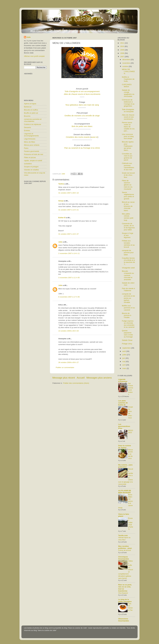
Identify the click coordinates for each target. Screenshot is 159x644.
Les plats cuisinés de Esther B (123, 403)
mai (124, 362)
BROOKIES (131, 432)
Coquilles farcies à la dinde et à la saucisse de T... (128, 261)
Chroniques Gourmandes (124, 558)
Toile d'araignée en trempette (128, 111)
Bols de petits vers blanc (82, 126)
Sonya (61, 201)
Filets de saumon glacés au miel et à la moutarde (127, 185)
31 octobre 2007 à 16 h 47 (69, 234)
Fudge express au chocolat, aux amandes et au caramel (128, 324)
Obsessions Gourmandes (124, 620)
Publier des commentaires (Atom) (76, 383)
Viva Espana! (123, 593)
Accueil (81, 378)
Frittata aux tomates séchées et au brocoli (128, 244)
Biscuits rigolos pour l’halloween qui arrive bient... (128, 146)
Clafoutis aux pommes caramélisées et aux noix (128, 166)
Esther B (62, 218)
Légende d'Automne (123, 380)
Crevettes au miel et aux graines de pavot (127, 157)
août (124, 351)
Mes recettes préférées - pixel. (125, 547)
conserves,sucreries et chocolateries (33, 120)
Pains (26, 148)
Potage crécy (127, 344)
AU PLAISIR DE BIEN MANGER (125, 492)
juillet (125, 355)
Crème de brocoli (125, 550)
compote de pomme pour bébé (128, 252)
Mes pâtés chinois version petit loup (128, 217)
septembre (127, 348)
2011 (122, 43)
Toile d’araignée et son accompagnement (82, 91)
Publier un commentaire (65, 367)
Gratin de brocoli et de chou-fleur (128, 175)
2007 (122, 57)
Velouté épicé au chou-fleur (124, 539)
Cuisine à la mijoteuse (33, 124)
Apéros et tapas (30, 104)
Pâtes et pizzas (30, 157)
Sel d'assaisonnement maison (131, 389)
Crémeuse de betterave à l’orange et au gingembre (128, 103)
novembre (126, 63)
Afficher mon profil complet (34, 56)
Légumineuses (30, 139)
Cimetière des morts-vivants (78, 137)
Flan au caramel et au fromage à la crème (82, 148)
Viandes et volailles (31, 170)
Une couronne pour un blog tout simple (128, 136)
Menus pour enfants (32, 145)
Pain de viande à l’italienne (128, 289)
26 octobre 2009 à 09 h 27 (69, 362)
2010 (122, 46)
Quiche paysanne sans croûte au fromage (127, 334)
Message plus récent (64, 378)
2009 (122, 50)
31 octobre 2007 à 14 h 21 (69, 210)
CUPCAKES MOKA (127, 86)
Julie (60, 242)
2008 (122, 53)
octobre (126, 66)
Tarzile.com (123, 535)
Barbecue (28, 107)
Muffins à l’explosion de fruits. (128, 79)
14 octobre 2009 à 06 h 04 (69, 331)
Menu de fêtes (30, 142)
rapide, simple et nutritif (33, 161)
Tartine (61, 184)
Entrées (27, 131)
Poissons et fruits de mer (34, 154)
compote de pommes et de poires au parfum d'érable (128, 298)
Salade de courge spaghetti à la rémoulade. (128, 93)
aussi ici (94, 137)
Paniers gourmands (32, 151)
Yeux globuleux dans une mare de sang (82, 105)
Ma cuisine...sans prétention (125, 466)
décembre (126, 60)
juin (124, 358)
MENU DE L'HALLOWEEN (128, 71)
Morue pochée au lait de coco (130, 454)
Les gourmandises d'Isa (124, 426)
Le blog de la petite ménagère (125, 600)
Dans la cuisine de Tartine (125, 447)
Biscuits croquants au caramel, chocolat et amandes (128, 275)
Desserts (27, 127)
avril (124, 365)
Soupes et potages (31, 167)
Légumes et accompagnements (31, 135)
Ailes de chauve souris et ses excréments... (128, 117)
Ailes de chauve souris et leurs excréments (82, 94)
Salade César (127, 340)
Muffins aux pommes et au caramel (128, 308)
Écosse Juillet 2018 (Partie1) (131, 524)
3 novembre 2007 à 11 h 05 (69, 278)
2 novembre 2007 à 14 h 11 (69, 253)
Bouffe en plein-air (31, 113)
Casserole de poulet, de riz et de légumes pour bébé (128, 227)
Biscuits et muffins (31, 110)
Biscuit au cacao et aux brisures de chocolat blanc (128, 206)
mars (125, 368)
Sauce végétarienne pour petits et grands (128, 196)
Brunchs (27, 116)
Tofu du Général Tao (130, 607)
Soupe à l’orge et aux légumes (128, 235)
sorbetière (28, 164)
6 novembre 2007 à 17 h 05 (69, 297)
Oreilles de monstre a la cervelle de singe (82, 116)
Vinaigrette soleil (128, 268)
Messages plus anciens (99, 378)
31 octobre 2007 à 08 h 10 (69, 193)
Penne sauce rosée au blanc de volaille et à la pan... (128, 127)
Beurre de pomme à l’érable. (127, 315)
